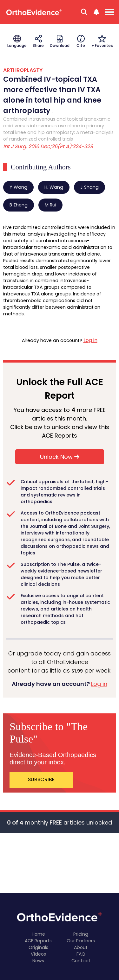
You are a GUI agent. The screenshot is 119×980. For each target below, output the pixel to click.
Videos (38, 954)
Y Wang (18, 187)
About (81, 947)
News (38, 961)
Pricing (81, 934)
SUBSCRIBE (41, 779)
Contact (81, 961)
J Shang (89, 187)
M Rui (50, 205)
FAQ (81, 954)
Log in (90, 340)
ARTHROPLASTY (23, 70)
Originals (38, 947)
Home (38, 934)
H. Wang (54, 187)
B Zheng (19, 205)
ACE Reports (38, 941)
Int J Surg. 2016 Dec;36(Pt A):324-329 (48, 146)
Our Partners (81, 941)
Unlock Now (60, 457)
